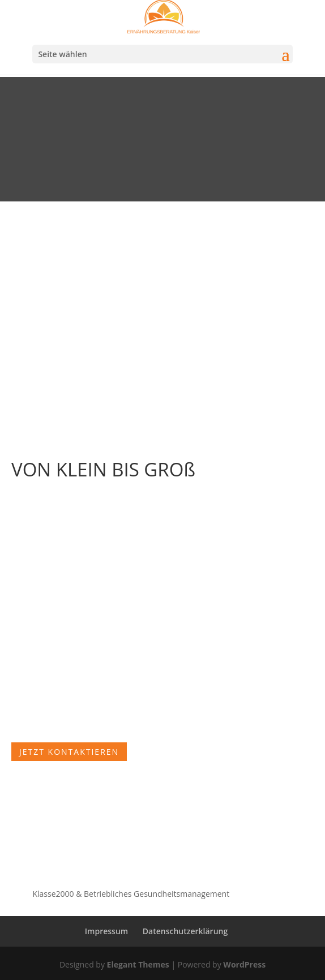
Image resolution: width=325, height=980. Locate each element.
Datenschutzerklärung (185, 931)
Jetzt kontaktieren (69, 752)
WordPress (244, 964)
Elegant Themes (138, 964)
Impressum (106, 931)
